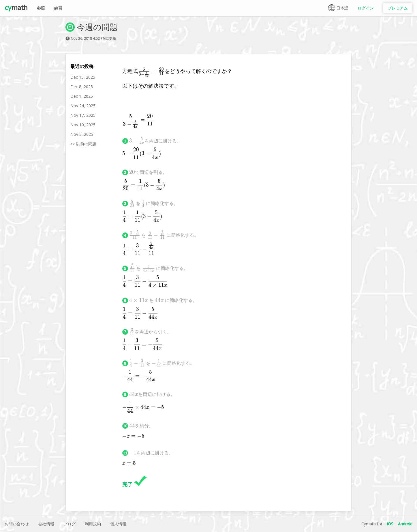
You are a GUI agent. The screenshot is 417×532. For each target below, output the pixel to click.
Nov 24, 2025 (83, 106)
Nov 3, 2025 (82, 134)
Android (405, 524)
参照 (41, 8)
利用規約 (93, 524)
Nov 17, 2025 (83, 115)
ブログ (69, 524)
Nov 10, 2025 (83, 125)
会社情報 (46, 524)
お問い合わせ (17, 524)
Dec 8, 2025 (82, 87)
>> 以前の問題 (83, 144)
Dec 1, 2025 (82, 96)
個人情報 (118, 524)
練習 (58, 8)
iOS (390, 524)
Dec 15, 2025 (83, 77)
